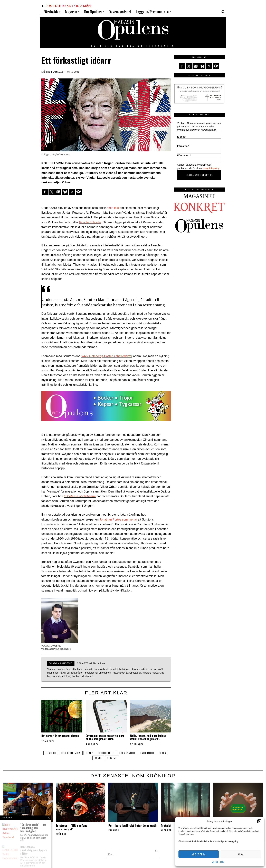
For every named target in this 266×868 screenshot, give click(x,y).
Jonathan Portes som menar (118, 520)
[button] (259, 821)
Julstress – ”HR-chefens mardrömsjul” (72, 827)
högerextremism (70, 753)
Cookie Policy (218, 862)
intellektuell (106, 753)
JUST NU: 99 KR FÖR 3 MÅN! (69, 6)
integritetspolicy (211, 168)
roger (98, 758)
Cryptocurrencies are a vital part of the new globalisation (105, 737)
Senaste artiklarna (91, 663)
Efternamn (184, 155)
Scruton (112, 758)
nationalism (148, 753)
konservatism (128, 753)
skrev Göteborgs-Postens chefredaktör (107, 356)
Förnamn (183, 146)
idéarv (89, 753)
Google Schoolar (90, 222)
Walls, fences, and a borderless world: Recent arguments (148, 737)
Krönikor (47, 72)
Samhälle (58, 72)
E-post (182, 137)
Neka (241, 854)
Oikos (164, 753)
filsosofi (50, 753)
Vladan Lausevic (61, 663)
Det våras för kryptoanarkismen (60, 736)
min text (114, 208)
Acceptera (199, 854)
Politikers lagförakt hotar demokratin (133, 825)
